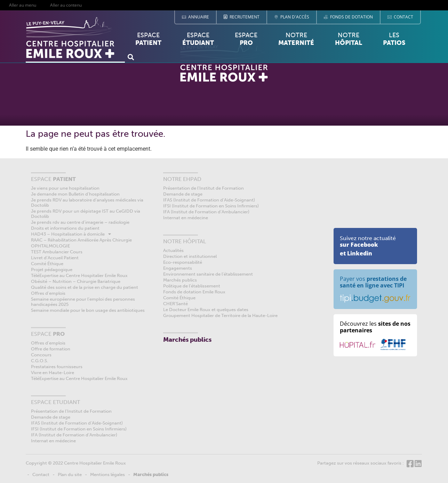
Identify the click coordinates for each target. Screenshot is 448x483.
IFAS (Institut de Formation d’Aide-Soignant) (77, 423)
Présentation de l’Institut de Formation (71, 411)
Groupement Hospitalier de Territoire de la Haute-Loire (220, 315)
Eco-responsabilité (183, 262)
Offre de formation (51, 349)
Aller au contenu (66, 5)
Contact (41, 474)
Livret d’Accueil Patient (55, 258)
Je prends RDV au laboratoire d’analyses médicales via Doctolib (87, 203)
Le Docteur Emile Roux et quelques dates (206, 310)
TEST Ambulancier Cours (57, 252)
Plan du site (70, 474)
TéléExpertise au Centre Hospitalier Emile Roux (79, 275)
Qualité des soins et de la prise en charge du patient (85, 287)
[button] (131, 57)
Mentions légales (107, 474)
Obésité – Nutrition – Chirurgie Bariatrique (76, 281)
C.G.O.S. (39, 361)
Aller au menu (23, 5)
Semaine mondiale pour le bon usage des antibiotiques (88, 310)
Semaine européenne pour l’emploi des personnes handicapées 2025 (83, 302)
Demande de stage (51, 417)
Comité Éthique (47, 264)
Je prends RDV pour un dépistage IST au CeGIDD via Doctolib (86, 214)
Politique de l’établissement (192, 286)
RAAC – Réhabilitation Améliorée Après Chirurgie (81, 240)
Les (394, 41)
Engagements (178, 268)
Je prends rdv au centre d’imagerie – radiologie (80, 222)
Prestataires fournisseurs (57, 367)
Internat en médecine (53, 441)
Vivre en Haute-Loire (53, 373)
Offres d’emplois (48, 293)
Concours (41, 355)
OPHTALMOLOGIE (50, 246)
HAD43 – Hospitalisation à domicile (71, 234)
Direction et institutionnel (190, 256)
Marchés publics (180, 280)
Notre (296, 39)
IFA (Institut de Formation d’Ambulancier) (74, 435)
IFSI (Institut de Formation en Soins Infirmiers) (79, 429)
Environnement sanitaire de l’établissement (208, 274)
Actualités (173, 250)
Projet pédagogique (52, 270)
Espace (148, 41)
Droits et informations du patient (65, 228)
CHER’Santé (175, 304)
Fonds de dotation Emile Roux (194, 292)
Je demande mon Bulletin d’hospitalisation (75, 194)
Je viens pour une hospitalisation (65, 188)
